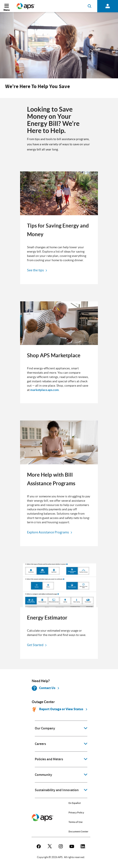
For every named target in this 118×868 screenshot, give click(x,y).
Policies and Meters (49, 759)
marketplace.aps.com (45, 390)
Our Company (45, 728)
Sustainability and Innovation (57, 790)
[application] (61, 728)
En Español (75, 803)
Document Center (78, 832)
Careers (40, 744)
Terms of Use (76, 822)
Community (43, 775)
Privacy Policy (76, 813)
